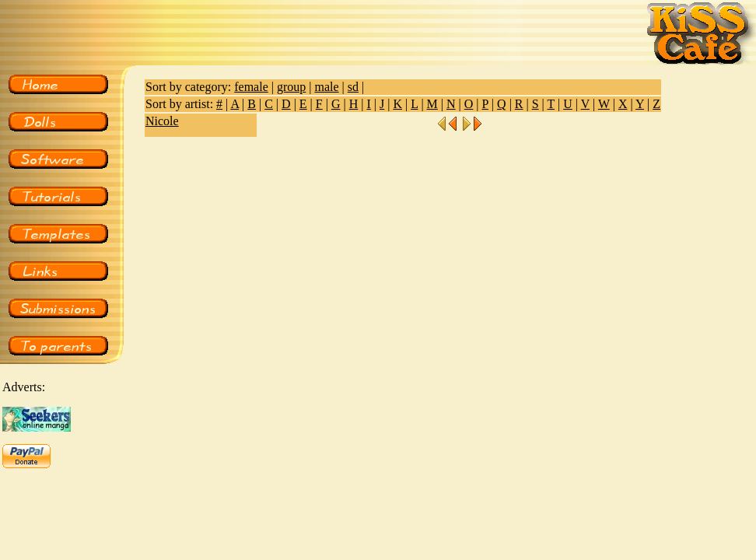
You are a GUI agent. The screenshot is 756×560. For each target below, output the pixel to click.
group (291, 87)
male (326, 87)
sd (353, 87)
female (251, 87)
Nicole (162, 121)
